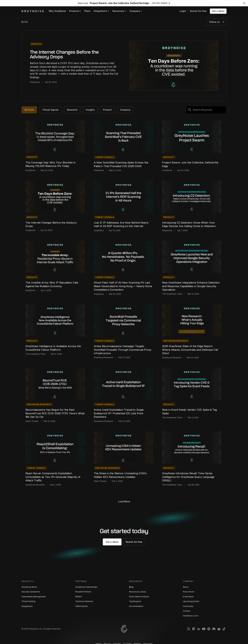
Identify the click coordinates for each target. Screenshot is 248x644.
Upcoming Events (191, 601)
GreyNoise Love (190, 616)
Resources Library (138, 592)
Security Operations (31, 592)
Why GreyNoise (57, 11)
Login (183, 11)
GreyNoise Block (29, 587)
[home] (33, 11)
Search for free (198, 11)
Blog (131, 587)
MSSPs (79, 597)
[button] (75, 11)
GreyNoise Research (176, 341)
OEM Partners (82, 606)
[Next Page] (124, 502)
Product (169, 157)
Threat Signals (105, 157)
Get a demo (218, 11)
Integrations (27, 606)
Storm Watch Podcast (139, 597)
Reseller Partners (83, 592)
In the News (188, 597)
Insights (36, 44)
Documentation (136, 606)
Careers (187, 611)
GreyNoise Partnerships (86, 587)
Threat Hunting (28, 601)
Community (188, 606)
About (186, 587)
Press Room (189, 592)
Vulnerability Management (34, 597)
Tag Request (135, 601)
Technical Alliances (84, 601)
